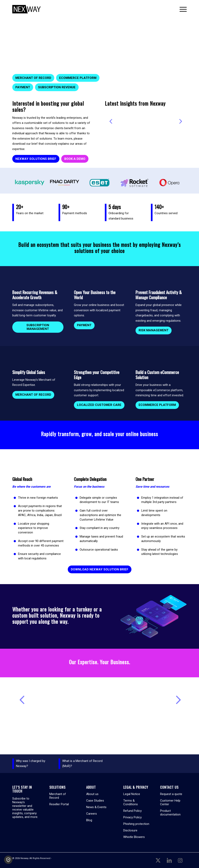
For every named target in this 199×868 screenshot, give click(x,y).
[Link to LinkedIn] (169, 860)
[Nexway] (26, 9)
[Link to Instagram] (180, 860)
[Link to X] (158, 860)
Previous (111, 121)
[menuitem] (181, 9)
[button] (8, 860)
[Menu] (181, 9)
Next (181, 121)
